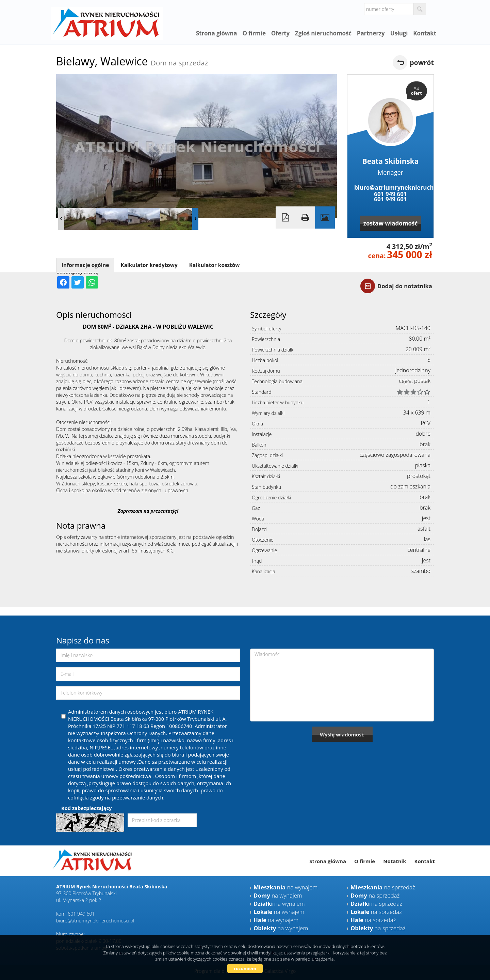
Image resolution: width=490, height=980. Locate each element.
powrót (422, 63)
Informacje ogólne (85, 265)
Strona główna (217, 33)
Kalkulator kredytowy (149, 265)
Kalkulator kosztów (215, 265)
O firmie (254, 33)
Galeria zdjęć (325, 217)
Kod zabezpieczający (86, 808)
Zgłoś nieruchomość (323, 33)
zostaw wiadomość (391, 223)
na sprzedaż (383, 887)
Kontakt (425, 33)
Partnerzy (371, 33)
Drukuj (305, 217)
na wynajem (285, 887)
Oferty (280, 33)
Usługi (399, 33)
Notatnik (395, 861)
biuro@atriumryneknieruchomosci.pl (390, 188)
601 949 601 (390, 194)
